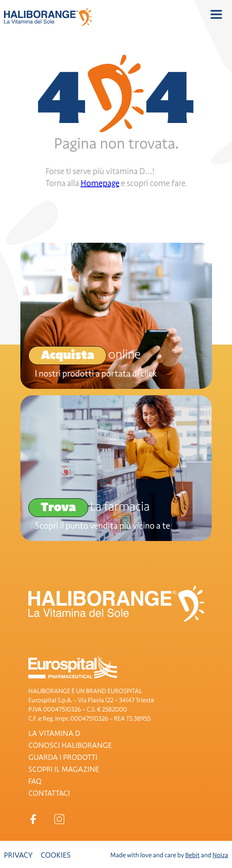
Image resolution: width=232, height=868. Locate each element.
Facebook (33, 819)
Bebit (192, 855)
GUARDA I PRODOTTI (63, 757)
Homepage (100, 183)
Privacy (18, 855)
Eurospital (73, 667)
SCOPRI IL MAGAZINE (64, 769)
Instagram (59, 819)
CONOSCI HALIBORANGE (70, 745)
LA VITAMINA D (54, 733)
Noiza (220, 855)
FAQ (35, 781)
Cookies (56, 855)
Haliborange (48, 17)
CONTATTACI (49, 793)
